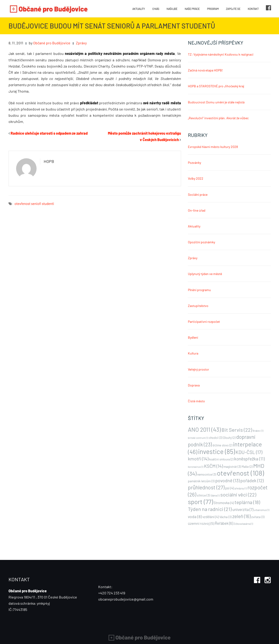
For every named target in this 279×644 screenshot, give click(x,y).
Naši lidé (172, 9)
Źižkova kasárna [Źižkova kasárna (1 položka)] (243, 524)
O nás (156, 9)
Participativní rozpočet (204, 322)
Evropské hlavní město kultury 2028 (213, 147)
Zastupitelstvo (198, 306)
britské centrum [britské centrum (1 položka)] (198, 438)
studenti (48, 204)
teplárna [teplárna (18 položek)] (247, 502)
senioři (36, 204)
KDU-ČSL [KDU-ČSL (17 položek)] (249, 452)
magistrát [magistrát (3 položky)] (232, 467)
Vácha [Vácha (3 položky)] (226, 517)
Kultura (193, 353)
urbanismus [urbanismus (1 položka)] (262, 510)
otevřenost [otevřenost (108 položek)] (240, 473)
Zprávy (81, 43)
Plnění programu (199, 290)
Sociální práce (198, 194)
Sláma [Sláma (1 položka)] (215, 495)
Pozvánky (194, 163)
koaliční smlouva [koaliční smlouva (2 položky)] (221, 459)
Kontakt (253, 9)
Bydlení (193, 337)
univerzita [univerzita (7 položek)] (243, 509)
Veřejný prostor (198, 369)
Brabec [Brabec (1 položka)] (258, 431)
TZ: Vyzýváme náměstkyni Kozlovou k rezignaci (221, 54)
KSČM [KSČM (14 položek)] (213, 466)
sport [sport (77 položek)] (200, 502)
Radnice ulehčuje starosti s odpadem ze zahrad (49, 133)
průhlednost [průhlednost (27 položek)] (206, 487)
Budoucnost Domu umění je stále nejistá (216, 102)
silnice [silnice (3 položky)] (203, 495)
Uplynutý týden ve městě (205, 274)
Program (213, 9)
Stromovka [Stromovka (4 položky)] (224, 503)
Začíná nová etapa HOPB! (205, 70)
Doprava (194, 385)
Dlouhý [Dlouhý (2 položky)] (229, 438)
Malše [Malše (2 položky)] (247, 467)
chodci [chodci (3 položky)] (216, 438)
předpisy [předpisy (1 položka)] (241, 488)
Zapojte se (233, 9)
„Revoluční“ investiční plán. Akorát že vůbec (218, 118)
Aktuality (139, 9)
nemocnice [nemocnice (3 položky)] (207, 474)
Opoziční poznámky (201, 242)
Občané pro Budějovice (52, 43)
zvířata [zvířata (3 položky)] (258, 517)
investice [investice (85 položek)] (216, 451)
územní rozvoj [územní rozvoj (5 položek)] (201, 523)
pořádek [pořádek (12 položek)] (252, 481)
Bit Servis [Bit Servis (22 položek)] (237, 430)
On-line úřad (197, 210)
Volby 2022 (196, 178)
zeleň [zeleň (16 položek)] (241, 516)
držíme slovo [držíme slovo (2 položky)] (222, 445)
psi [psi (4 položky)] (230, 488)
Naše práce (192, 9)
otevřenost (22, 204)
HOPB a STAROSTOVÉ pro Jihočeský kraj (216, 86)
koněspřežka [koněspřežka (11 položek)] (249, 459)
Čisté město (196, 401)
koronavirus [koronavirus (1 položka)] (196, 467)
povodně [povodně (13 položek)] (227, 480)
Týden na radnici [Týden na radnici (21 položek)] (210, 509)
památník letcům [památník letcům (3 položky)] (201, 481)
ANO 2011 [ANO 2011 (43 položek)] (204, 429)
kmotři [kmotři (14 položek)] (198, 459)
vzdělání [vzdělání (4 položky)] (211, 517)
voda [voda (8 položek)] (195, 516)
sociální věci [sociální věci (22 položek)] (238, 494)
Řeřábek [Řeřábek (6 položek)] (224, 523)
